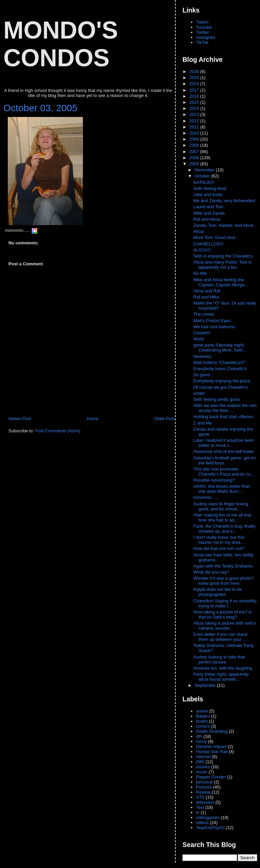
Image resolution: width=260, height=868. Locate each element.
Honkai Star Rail (212, 752)
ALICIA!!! (202, 250)
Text (200, 807)
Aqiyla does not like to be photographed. (218, 592)
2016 (195, 96)
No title (200, 273)
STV (200, 797)
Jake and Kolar (208, 195)
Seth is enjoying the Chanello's (223, 256)
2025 (195, 78)
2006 (195, 158)
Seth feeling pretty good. (217, 399)
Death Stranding (212, 731)
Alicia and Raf (207, 291)
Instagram (206, 37)
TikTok (202, 42)
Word (199, 339)
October (203, 176)
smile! (199, 393)
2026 (195, 71)
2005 (195, 164)
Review (203, 792)
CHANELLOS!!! (208, 244)
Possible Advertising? (215, 480)
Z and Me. (204, 423)
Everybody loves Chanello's (220, 369)
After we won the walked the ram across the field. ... (225, 408)
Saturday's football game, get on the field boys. (224, 460)
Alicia (199, 231)
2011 (195, 127)
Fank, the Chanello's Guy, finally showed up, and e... (224, 529)
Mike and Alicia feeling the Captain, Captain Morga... (221, 282)
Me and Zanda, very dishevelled (224, 201)
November (205, 170)
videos (202, 823)
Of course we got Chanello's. (221, 387)
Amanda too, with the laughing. (224, 668)
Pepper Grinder (211, 777)
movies (203, 767)
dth (199, 736)
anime (202, 711)
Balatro (203, 716)
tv (198, 812)
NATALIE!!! (204, 182)
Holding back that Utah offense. (224, 417)
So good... (203, 375)
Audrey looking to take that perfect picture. (219, 659)
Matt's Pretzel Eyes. (212, 321)
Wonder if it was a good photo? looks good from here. (223, 581)
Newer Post (20, 419)
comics (203, 726)
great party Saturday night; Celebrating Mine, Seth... (220, 347)
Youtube (204, 27)
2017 (195, 90)
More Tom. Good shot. (215, 237)
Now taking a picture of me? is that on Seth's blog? (222, 614)
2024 (195, 84)
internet (203, 757)
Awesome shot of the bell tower (224, 451)
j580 (200, 762)
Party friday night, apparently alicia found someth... (221, 677)
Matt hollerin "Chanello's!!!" (219, 363)
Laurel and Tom (208, 207)
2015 (195, 102)
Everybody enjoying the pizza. (222, 381)
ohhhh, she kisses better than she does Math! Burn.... (222, 489)
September (205, 685)
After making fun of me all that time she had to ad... (222, 517)
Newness (202, 356)
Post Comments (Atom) (58, 431)
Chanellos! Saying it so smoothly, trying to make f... (225, 603)
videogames (208, 817)
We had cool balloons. (215, 327)
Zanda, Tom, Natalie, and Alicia (223, 225)
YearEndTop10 (210, 828)
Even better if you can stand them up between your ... (220, 637)
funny (201, 741)
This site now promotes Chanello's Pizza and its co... (224, 472)
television (205, 802)
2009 (195, 139)
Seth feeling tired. (210, 188)
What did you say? (212, 572)
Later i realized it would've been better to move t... (224, 443)
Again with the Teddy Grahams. (224, 566)
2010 (195, 133)
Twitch (202, 22)
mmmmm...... (207, 497)
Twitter (202, 32)
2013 (195, 114)
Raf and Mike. (207, 297)
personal (204, 782)
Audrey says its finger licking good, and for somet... (221, 506)
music (202, 772)
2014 (195, 108)
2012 (195, 121)
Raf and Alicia (207, 219)
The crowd (203, 314)
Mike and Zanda (209, 213)
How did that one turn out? (219, 548)
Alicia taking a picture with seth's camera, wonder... (225, 626)
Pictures (204, 787)
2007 (195, 152)
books (202, 721)
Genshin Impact (211, 746)
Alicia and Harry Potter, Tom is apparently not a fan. (222, 265)
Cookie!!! (202, 333)
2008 (195, 145)
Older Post (164, 419)
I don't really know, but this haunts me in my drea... (219, 540)
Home (92, 419)
